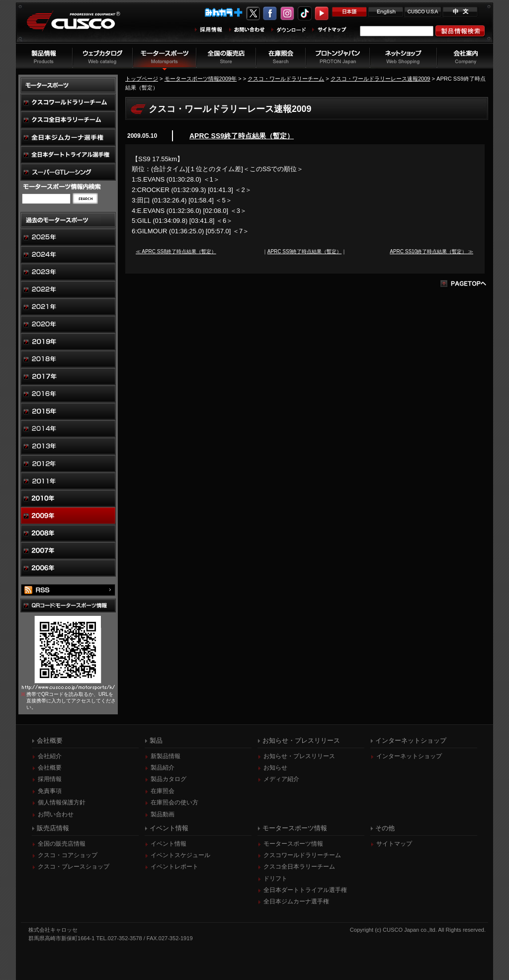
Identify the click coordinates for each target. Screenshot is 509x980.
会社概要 (50, 768)
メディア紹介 (281, 779)
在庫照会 (163, 791)
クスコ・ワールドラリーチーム (286, 79)
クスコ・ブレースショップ (74, 867)
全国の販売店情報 (62, 844)
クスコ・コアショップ (68, 855)
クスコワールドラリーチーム (302, 855)
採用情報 (50, 779)
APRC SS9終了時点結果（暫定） (242, 136)
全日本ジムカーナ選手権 (296, 901)
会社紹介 (50, 756)
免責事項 (50, 791)
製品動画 (163, 814)
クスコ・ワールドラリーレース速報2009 (381, 79)
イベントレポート (174, 867)
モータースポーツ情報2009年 (201, 79)
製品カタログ (169, 779)
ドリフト (275, 879)
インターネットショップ (409, 756)
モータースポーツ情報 (293, 844)
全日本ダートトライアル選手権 (305, 890)
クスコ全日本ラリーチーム (299, 867)
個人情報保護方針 (62, 802)
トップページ (142, 79)
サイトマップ (394, 844)
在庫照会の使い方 (174, 802)
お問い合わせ (56, 814)
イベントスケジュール (180, 855)
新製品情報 (166, 756)
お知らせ (275, 768)
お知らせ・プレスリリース (299, 756)
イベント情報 (169, 844)
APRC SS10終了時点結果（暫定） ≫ (431, 251)
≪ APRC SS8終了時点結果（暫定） (176, 251)
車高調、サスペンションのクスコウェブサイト (81, 27)
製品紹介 (163, 768)
